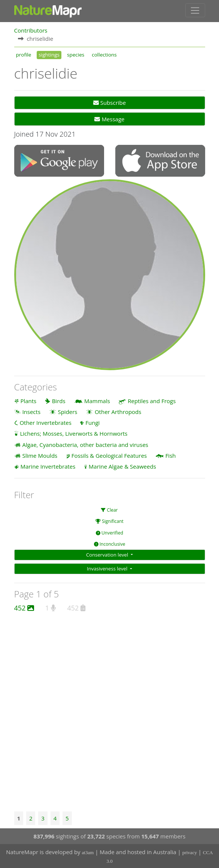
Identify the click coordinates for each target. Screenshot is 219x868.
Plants (28, 400)
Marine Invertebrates (48, 466)
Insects (31, 411)
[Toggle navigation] (195, 10)
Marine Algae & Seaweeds (122, 466)
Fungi (92, 422)
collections (104, 54)
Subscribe (109, 102)
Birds (59, 400)
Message (109, 119)
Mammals (97, 400)
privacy (190, 852)
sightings (49, 54)
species (76, 54)
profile (24, 54)
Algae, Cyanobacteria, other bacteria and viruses (85, 444)
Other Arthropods (118, 411)
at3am (88, 852)
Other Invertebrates (45, 422)
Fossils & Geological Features (109, 455)
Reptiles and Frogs (152, 400)
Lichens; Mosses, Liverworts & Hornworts (74, 433)
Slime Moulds (40, 455)
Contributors (31, 30)
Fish (171, 455)
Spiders (67, 411)
